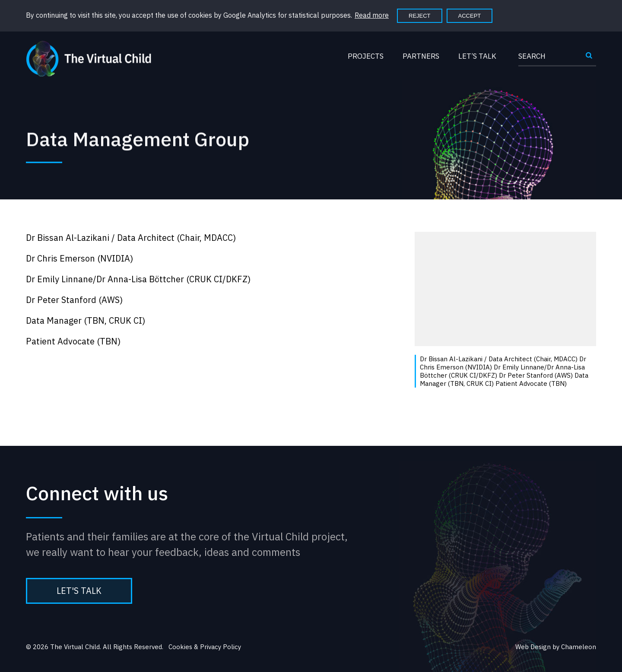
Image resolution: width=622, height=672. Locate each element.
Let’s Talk (477, 56)
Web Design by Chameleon (556, 647)
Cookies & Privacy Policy (205, 647)
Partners (421, 56)
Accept (470, 16)
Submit (589, 59)
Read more (372, 15)
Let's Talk (79, 591)
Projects (366, 56)
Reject (420, 16)
